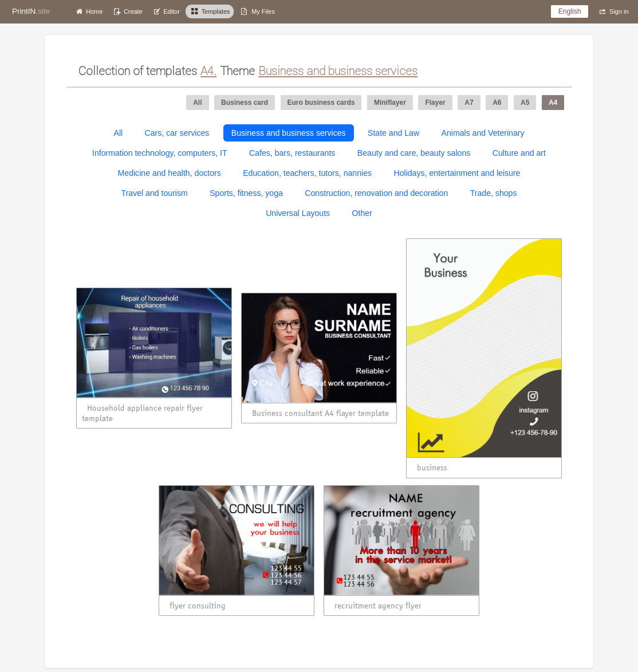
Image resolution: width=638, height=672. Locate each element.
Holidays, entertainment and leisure (457, 173)
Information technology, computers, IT (160, 153)
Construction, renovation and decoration (376, 193)
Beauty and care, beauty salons (414, 153)
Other (362, 213)
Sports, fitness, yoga (246, 193)
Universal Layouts (298, 213)
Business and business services (289, 133)
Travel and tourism (155, 193)
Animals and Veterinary (483, 133)
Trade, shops (494, 193)
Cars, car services (177, 133)
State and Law (393, 133)
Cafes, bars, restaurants (292, 153)
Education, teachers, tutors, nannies (307, 173)
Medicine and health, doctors (170, 173)
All (118, 133)
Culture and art (519, 153)
